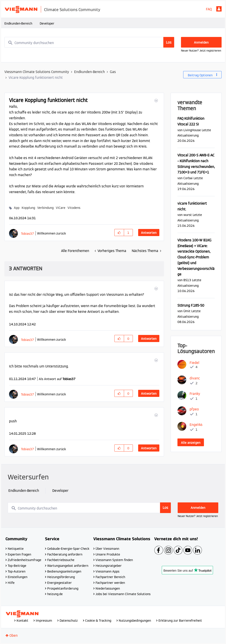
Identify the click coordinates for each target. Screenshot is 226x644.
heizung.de (55, 594)
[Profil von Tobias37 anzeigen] (27, 234)
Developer (47, 23)
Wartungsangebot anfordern (68, 566)
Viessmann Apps (107, 571)
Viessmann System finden (114, 560)
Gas (113, 72)
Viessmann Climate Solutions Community (37, 72)
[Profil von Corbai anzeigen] (188, 178)
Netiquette (16, 549)
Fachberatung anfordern (65, 554)
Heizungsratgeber (109, 566)
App (17, 208)
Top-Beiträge (17, 566)
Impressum (44, 621)
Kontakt (22, 621)
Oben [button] (14, 635)
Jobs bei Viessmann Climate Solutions (123, 594)
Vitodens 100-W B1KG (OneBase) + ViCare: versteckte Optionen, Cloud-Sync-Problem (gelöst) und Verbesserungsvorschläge (196, 257)
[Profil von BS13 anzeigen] (187, 280)
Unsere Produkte (108, 554)
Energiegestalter (59, 583)
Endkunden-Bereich (18, 23)
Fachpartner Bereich (110, 577)
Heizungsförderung (61, 577)
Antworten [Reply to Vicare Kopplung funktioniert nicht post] (149, 233)
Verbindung (45, 208)
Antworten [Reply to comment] (149, 339)
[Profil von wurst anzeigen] (188, 215)
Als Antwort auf (57, 379)
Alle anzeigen (191, 443)
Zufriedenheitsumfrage (24, 560)
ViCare (61, 208)
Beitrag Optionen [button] (200, 75)
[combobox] (89, 42)
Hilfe (11, 583)
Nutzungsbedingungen (135, 621)
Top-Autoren (17, 571)
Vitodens (74, 208)
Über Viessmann (107, 549)
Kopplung (28, 208)
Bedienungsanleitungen (64, 571)
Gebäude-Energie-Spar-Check (68, 549)
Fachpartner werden (110, 583)
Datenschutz (69, 621)
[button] (156, 101)
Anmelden (219, 9)
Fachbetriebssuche (61, 560)
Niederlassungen (108, 588)
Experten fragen (19, 554)
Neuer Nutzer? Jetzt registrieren (201, 51)
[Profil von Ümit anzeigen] (187, 311)
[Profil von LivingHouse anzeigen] (192, 130)
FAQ (209, 9)
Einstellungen (18, 577)
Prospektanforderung (63, 588)
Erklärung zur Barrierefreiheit (180, 621)
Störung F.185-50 (191, 305)
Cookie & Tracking (98, 621)
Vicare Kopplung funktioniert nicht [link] (36, 78)
